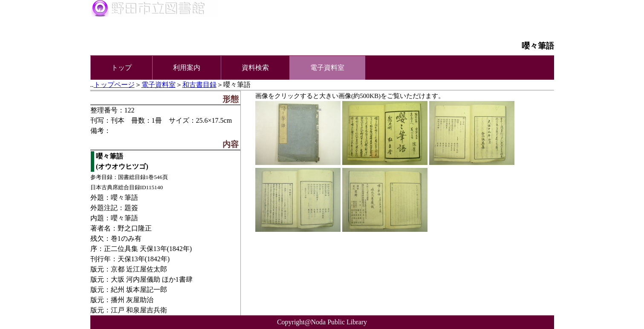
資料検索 (255, 68)
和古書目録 (199, 85)
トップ (121, 68)
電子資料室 (159, 85)
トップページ (114, 85)
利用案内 (187, 68)
